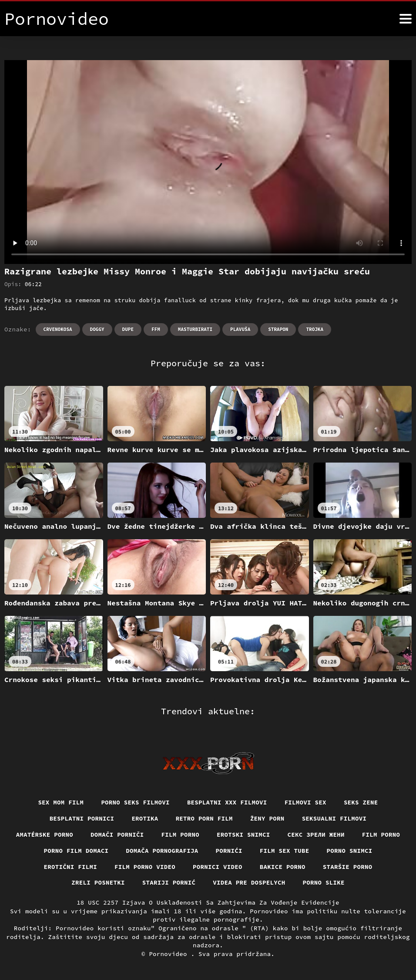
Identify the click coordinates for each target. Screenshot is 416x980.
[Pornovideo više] (406, 19)
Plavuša (240, 329)
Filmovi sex (305, 802)
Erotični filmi (71, 867)
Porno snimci (350, 851)
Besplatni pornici (82, 818)
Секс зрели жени (316, 835)
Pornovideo (170, 954)
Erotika (145, 818)
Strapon (278, 329)
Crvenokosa (58, 329)
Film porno (181, 835)
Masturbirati (195, 329)
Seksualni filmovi (334, 818)
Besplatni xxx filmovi (227, 802)
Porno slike (324, 882)
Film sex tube (285, 851)
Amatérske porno (45, 835)
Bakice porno (283, 867)
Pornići (229, 851)
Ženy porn (267, 818)
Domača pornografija (162, 851)
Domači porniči (117, 835)
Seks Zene (361, 802)
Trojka (315, 329)
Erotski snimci (243, 835)
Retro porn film (204, 818)
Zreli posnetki (98, 882)
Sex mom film (61, 802)
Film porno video (145, 867)
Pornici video (218, 867)
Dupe (128, 329)
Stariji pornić (169, 882)
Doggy (97, 329)
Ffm (156, 329)
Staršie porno (348, 867)
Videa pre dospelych (249, 882)
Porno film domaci (76, 851)
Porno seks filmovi (135, 802)
